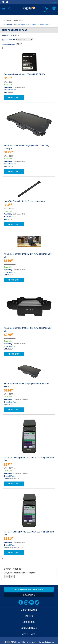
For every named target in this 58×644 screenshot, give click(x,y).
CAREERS (29, 616)
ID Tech (12, 476)
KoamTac (13, 90)
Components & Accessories (40, 24)
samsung (24, 24)
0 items (47, 10)
